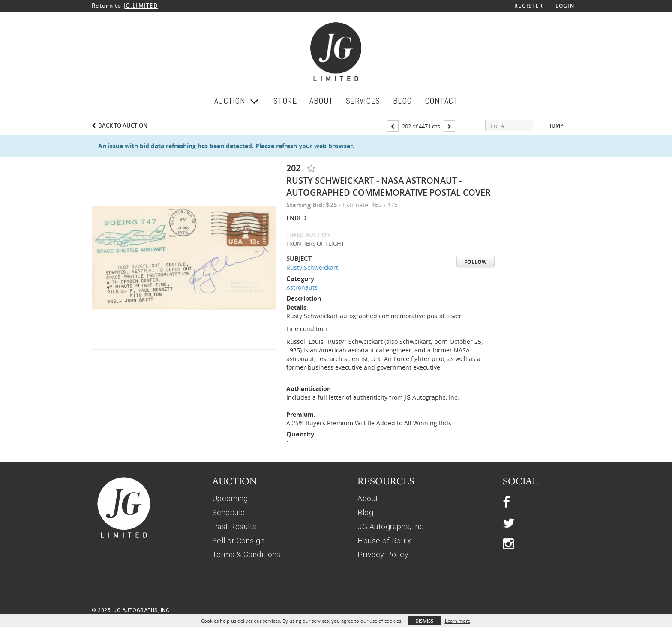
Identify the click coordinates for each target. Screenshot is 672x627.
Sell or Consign (238, 541)
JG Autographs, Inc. (391, 527)
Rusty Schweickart (312, 267)
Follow (475, 262)
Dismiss (424, 621)
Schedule (229, 512)
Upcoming (230, 498)
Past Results (234, 527)
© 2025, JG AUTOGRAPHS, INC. (131, 610)
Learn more (457, 621)
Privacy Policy (383, 554)
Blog (365, 512)
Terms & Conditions (246, 554)
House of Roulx (384, 541)
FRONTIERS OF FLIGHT (315, 244)
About (368, 498)
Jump (556, 126)
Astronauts (302, 287)
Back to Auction (123, 125)
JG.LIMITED (141, 6)
